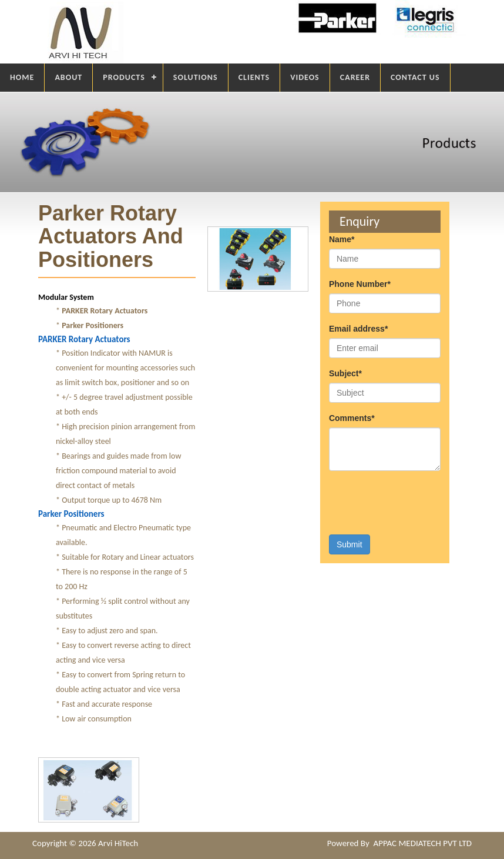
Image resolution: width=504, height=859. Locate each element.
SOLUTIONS (196, 77)
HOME (22, 77)
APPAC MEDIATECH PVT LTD (422, 843)
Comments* (352, 418)
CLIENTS (254, 77)
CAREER (355, 77)
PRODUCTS (124, 77)
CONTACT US (415, 77)
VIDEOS (305, 77)
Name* (342, 239)
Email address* (358, 329)
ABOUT (68, 77)
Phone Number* (360, 284)
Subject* (345, 373)
